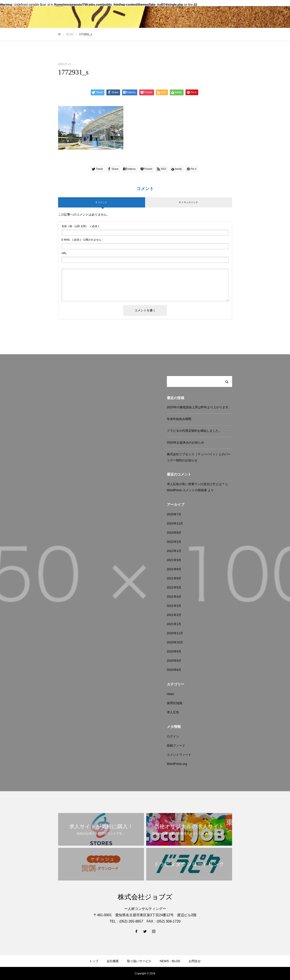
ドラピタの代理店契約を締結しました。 (194, 431)
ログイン (173, 736)
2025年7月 (174, 514)
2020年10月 (175, 642)
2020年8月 (174, 661)
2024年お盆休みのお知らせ (185, 442)
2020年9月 (174, 651)
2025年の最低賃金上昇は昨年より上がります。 (199, 407)
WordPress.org (177, 764)
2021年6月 (174, 578)
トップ (94, 961)
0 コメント (101, 202)
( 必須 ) (80, 226)
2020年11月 (175, 633)
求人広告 (173, 712)
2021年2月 (174, 615)
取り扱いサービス (139, 961)
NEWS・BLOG (170, 961)
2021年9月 (174, 560)
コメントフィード (179, 755)
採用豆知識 (174, 703)
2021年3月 (174, 606)
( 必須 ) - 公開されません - (82, 240)
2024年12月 (175, 523)
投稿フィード (176, 746)
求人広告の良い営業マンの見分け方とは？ (196, 484)
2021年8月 (174, 569)
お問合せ (195, 961)
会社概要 (113, 961)
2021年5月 (174, 587)
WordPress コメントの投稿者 (187, 490)
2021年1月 (174, 624)
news (170, 694)
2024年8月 (174, 533)
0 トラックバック (188, 202)
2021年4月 (174, 597)
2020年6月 (174, 670)
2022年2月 (174, 542)
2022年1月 (174, 551)
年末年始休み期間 (179, 419)
